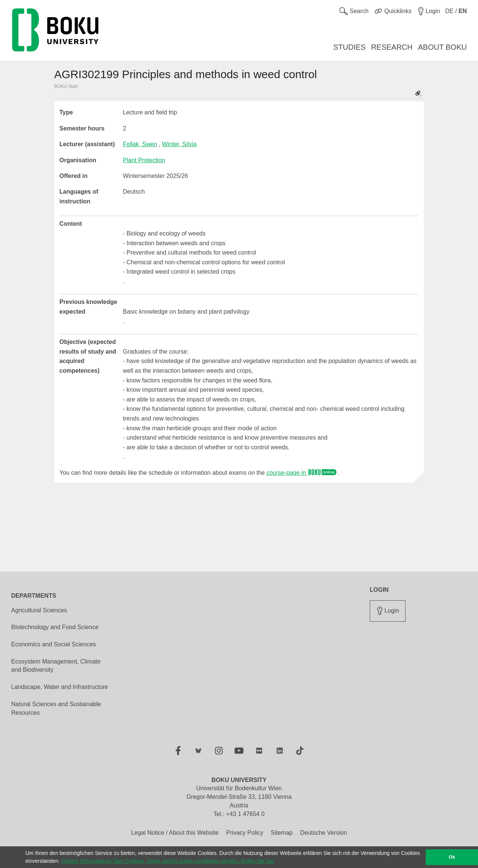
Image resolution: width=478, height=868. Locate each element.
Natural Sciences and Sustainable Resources (56, 708)
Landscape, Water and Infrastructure (60, 687)
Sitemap (282, 833)
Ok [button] (452, 857)
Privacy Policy (245, 833)
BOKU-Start (66, 86)
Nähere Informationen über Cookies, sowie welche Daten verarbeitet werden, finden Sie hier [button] (168, 861)
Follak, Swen (140, 144)
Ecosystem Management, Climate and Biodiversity (56, 666)
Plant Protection (144, 160)
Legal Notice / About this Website (175, 833)
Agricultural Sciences (39, 610)
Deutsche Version (324, 833)
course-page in (302, 473)
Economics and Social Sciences (54, 644)
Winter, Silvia (179, 144)
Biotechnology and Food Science (55, 627)
